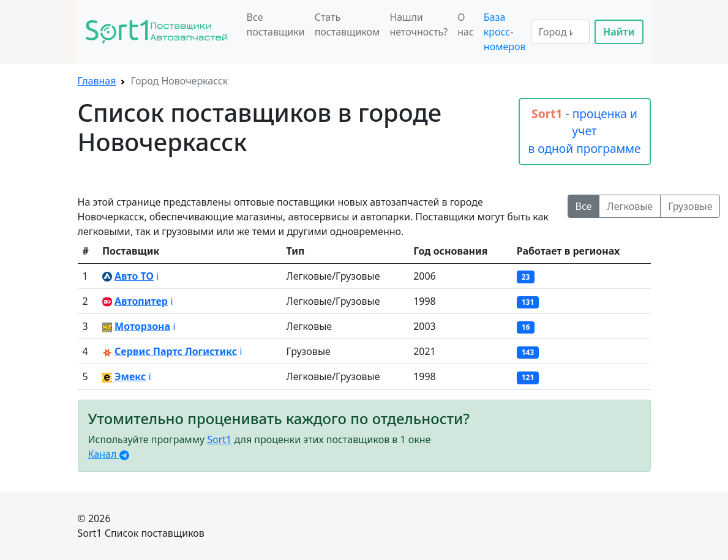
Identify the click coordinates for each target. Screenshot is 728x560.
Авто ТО (134, 276)
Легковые (630, 206)
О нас (466, 24)
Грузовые (690, 206)
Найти (619, 32)
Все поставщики (276, 24)
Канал (109, 454)
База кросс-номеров (505, 32)
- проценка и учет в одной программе (584, 131)
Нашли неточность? (418, 24)
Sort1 (219, 439)
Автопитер (141, 301)
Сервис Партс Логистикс (176, 351)
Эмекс (130, 376)
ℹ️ (157, 276)
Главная (97, 81)
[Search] (560, 32)
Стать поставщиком (347, 24)
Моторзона (142, 326)
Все (584, 206)
